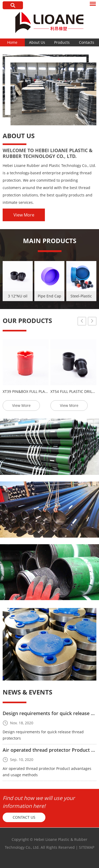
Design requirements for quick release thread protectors (43, 735)
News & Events (27, 692)
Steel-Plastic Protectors (81, 297)
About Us (37, 42)
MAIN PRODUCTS (50, 241)
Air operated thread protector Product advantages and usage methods (47, 772)
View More (24, 215)
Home (12, 42)
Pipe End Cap (49, 296)
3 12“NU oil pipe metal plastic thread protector (18, 297)
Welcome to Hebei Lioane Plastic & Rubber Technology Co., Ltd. (48, 153)
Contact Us (24, 817)
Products (62, 42)
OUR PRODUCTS (27, 320)
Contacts (87, 42)
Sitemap (87, 847)
